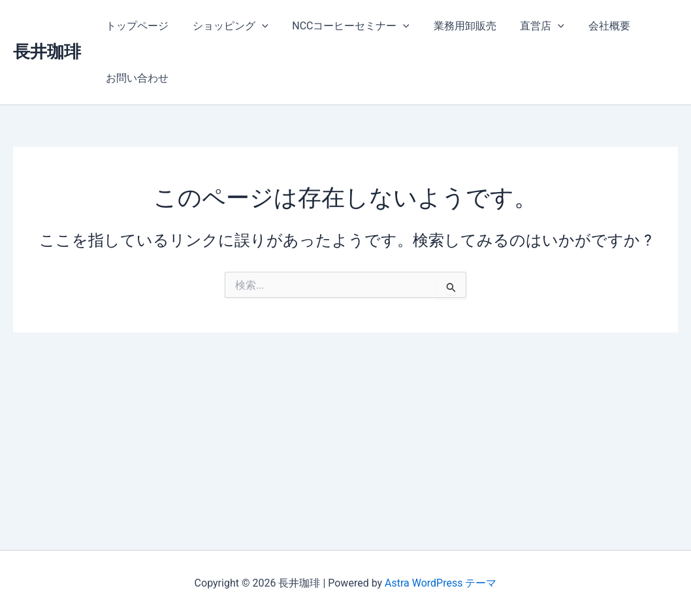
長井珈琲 (47, 52)
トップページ (136, 26)
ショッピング (226, 26)
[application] (257, 26)
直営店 (528, 26)
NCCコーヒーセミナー (344, 26)
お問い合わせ (136, 78)
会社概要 (592, 26)
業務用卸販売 (454, 26)
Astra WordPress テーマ (441, 583)
